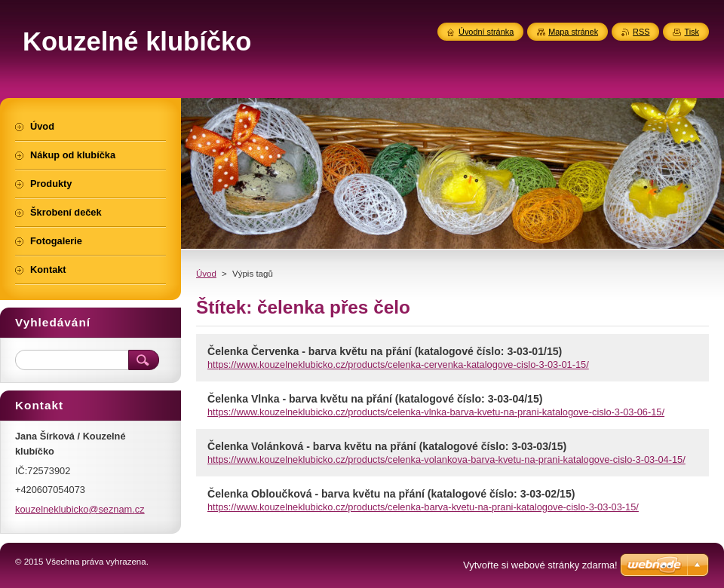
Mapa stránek (573, 32)
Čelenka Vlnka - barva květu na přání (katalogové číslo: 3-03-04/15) (375, 399)
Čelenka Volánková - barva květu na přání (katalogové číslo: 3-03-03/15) (387, 446)
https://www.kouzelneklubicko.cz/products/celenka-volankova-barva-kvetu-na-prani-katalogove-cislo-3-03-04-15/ (446, 459)
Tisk (692, 32)
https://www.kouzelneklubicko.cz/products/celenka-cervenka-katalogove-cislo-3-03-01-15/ (398, 364)
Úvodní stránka (486, 32)
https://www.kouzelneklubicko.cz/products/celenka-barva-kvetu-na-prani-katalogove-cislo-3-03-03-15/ (423, 507)
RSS (641, 32)
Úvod (206, 274)
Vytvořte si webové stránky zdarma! (540, 565)
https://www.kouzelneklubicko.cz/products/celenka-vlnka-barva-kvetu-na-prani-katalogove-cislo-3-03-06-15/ (436, 412)
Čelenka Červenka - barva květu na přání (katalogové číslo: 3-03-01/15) (385, 351)
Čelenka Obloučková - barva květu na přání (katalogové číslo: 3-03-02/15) (391, 494)
